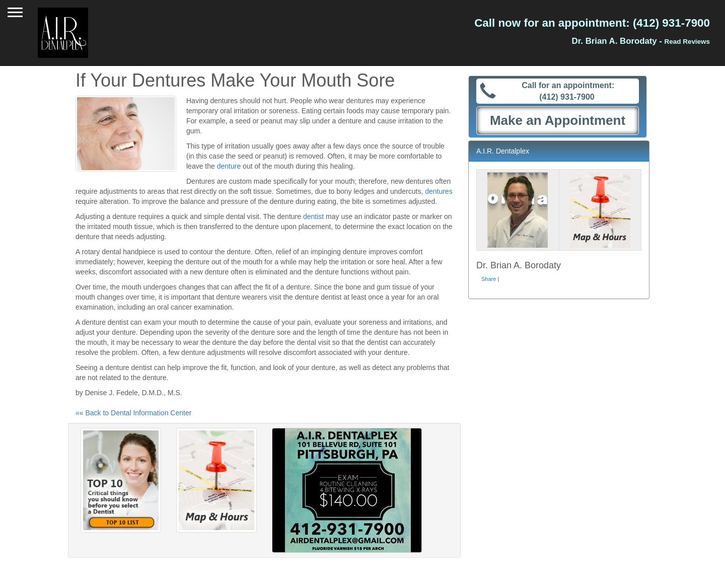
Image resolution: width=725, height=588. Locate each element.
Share (489, 279)
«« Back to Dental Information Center (133, 413)
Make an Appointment (558, 120)
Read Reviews (687, 42)
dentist (313, 216)
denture (229, 166)
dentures (439, 191)
